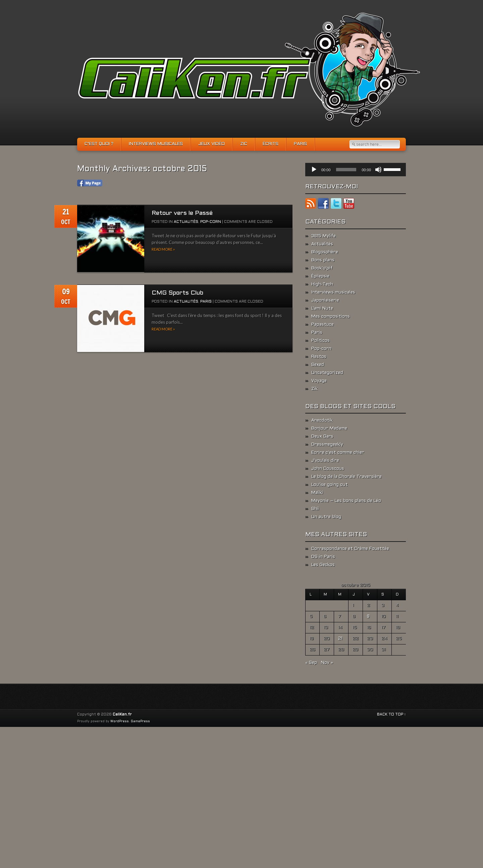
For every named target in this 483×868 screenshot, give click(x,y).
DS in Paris (323, 557)
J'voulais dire (325, 461)
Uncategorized (327, 373)
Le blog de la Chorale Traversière (346, 477)
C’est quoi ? (99, 144)
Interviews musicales (156, 144)
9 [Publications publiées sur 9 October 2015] (368, 617)
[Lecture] (314, 170)
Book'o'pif (322, 268)
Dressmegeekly (327, 445)
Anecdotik (322, 421)
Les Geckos (323, 565)
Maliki (317, 493)
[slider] (346, 170)
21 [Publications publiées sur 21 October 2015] (340, 639)
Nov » (327, 663)
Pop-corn (211, 222)
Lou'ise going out (330, 485)
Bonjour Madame (329, 429)
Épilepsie (320, 276)
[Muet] (378, 170)
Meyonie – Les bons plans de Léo (346, 501)
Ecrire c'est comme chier (338, 453)
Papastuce (323, 325)
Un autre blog (326, 517)
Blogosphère (325, 252)
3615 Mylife (324, 236)
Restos (319, 357)
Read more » (163, 249)
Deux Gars (322, 437)
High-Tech (322, 285)
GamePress (140, 722)
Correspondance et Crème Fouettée (350, 549)
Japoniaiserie (325, 301)
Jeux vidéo (211, 144)
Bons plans (323, 260)
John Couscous (328, 469)
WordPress (120, 722)
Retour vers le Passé (182, 213)
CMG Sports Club (177, 293)
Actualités (186, 222)
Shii (315, 509)
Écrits (271, 144)
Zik (314, 389)
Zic (244, 144)
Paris (300, 144)
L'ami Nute (322, 309)
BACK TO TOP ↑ (392, 715)
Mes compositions (331, 317)
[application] (356, 170)
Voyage (319, 381)
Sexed (318, 365)
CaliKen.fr (122, 715)
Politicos (320, 341)
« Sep (311, 663)
